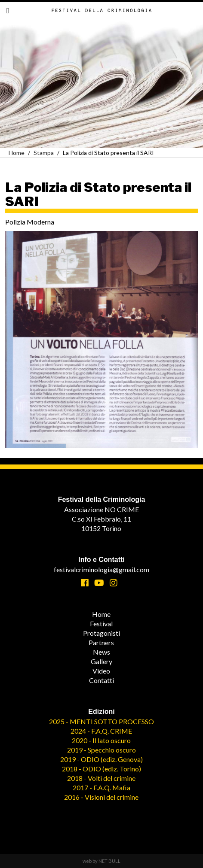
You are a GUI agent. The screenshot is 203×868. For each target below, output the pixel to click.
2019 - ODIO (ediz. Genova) (101, 759)
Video (101, 671)
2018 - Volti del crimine (101, 778)
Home (17, 153)
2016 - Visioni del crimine (101, 797)
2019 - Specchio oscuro (101, 750)
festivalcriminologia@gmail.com (101, 569)
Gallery (101, 661)
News (101, 652)
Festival (101, 624)
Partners (101, 642)
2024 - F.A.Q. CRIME (101, 731)
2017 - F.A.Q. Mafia (101, 788)
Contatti (101, 680)
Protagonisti (101, 633)
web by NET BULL (101, 861)
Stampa (44, 153)
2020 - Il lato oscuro (101, 740)
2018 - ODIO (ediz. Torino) (101, 769)
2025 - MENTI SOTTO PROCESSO (101, 721)
